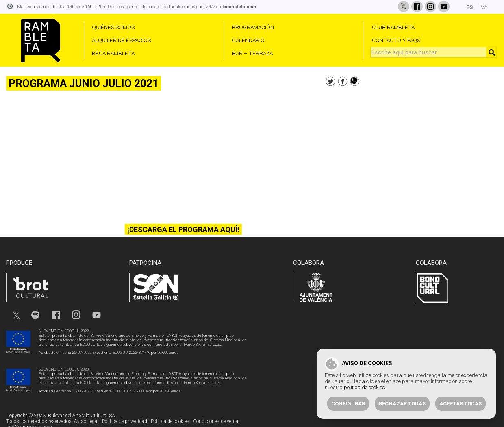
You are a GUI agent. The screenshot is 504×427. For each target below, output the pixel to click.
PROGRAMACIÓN (253, 27)
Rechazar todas (402, 404)
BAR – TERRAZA (252, 53)
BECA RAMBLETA (113, 53)
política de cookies (364, 387)
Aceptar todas (461, 404)
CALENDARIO (248, 40)
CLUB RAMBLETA (393, 27)
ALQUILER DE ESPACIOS (121, 40)
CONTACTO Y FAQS (396, 40)
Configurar (348, 404)
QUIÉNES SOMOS (113, 27)
